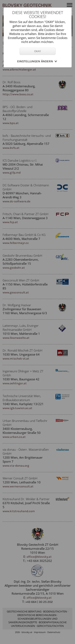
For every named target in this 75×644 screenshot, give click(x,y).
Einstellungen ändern (35, 61)
